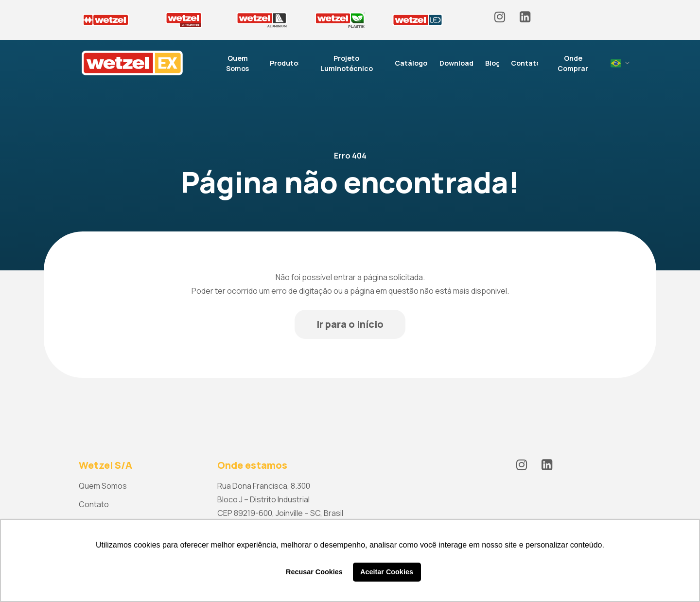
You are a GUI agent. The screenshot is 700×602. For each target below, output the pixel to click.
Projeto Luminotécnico (347, 63)
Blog (493, 63)
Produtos (286, 63)
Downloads (458, 63)
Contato (526, 63)
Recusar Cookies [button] (314, 572)
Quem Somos (237, 63)
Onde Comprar (573, 63)
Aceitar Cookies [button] (387, 572)
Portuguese (616, 63)
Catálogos (413, 63)
